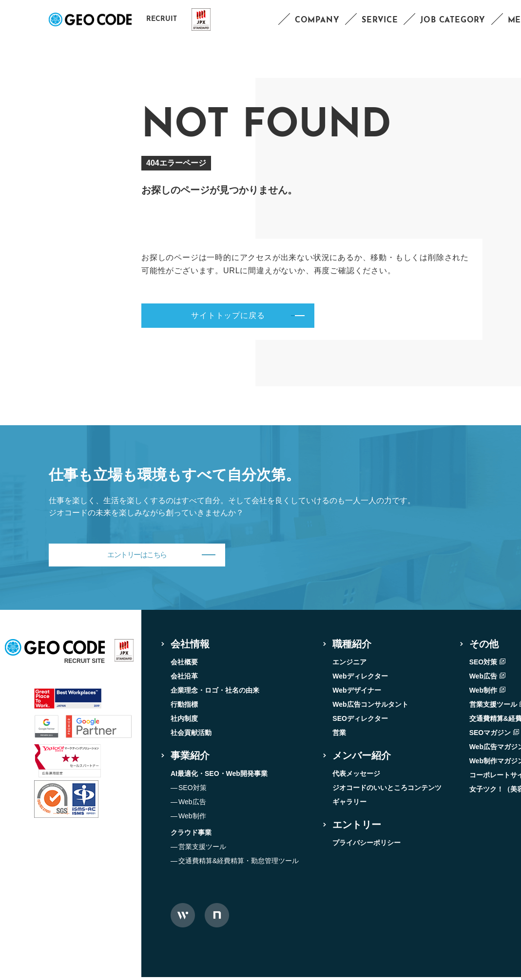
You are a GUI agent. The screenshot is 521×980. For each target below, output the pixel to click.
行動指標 (184, 707)
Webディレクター (360, 679)
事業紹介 (190, 758)
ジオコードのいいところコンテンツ (387, 791)
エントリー (357, 828)
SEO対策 (193, 791)
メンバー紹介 (362, 758)
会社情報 (190, 647)
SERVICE (380, 20)
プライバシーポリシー (367, 846)
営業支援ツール (202, 849)
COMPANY (317, 20)
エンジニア (349, 665)
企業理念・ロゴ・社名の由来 (215, 693)
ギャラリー (349, 805)
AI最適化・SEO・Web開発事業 (219, 776)
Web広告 (192, 805)
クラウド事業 (191, 835)
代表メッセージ (356, 776)
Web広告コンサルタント (370, 707)
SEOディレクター (360, 721)
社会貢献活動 (191, 735)
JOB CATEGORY (453, 20)
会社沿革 (184, 679)
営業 (339, 735)
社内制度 (184, 721)
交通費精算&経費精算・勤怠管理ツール (239, 864)
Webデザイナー (357, 693)
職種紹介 (352, 647)
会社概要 (184, 665)
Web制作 (192, 819)
